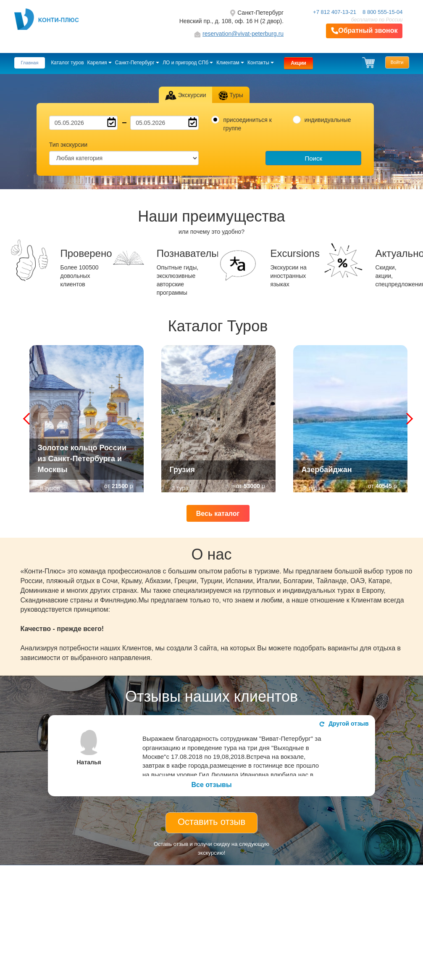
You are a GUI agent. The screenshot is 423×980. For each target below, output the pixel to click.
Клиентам (230, 63)
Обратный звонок (364, 31)
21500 (120, 486)
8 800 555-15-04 (382, 12)
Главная (30, 63)
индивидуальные (328, 120)
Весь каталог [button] (218, 514)
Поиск (313, 158)
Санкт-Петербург (137, 63)
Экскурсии (185, 95)
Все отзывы (211, 785)
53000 (252, 486)
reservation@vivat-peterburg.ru (243, 34)
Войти (397, 62)
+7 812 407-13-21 (335, 12)
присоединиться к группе (247, 124)
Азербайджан (327, 470)
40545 (384, 486)
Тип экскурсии (68, 145)
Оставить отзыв (211, 822)
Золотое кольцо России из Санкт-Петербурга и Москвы (82, 458)
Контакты (261, 63)
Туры (231, 95)
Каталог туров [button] (67, 63)
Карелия (100, 63)
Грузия (183, 470)
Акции (298, 63)
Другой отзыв (344, 724)
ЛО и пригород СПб (188, 63)
